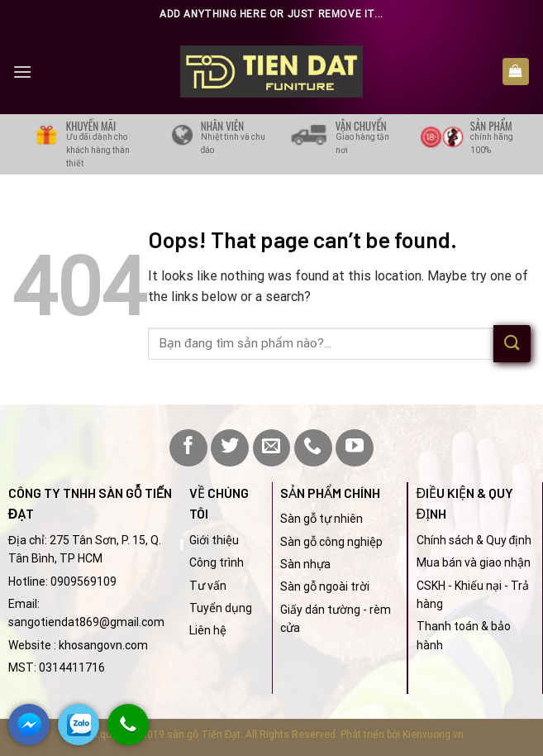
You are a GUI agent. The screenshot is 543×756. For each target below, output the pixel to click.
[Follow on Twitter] (230, 448)
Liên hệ (208, 630)
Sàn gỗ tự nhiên (322, 519)
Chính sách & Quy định (474, 540)
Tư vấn (208, 586)
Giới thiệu (214, 540)
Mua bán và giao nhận (474, 562)
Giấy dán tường (320, 610)
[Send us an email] (272, 448)
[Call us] (313, 448)
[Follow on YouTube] (355, 448)
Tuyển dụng (221, 608)
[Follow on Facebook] (188, 448)
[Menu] (22, 72)
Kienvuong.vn (433, 734)
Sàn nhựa (305, 564)
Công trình (217, 562)
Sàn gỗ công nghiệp (331, 542)
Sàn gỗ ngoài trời (325, 586)
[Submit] (512, 344)
